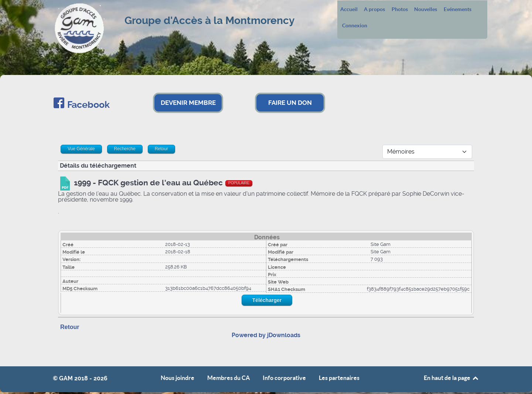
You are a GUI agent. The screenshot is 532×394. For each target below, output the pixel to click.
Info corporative (284, 378)
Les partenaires (339, 378)
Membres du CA (229, 378)
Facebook (88, 105)
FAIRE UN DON (290, 103)
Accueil (349, 10)
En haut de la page (451, 378)
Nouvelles (426, 10)
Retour (70, 327)
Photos (400, 10)
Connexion (355, 26)
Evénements (458, 10)
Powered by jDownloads (266, 335)
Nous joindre (178, 378)
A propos (374, 10)
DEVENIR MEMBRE (188, 103)
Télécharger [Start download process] (267, 300)
